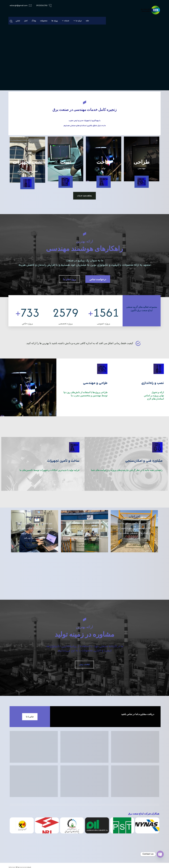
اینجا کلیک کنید (134, 552)
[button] (11, 21)
